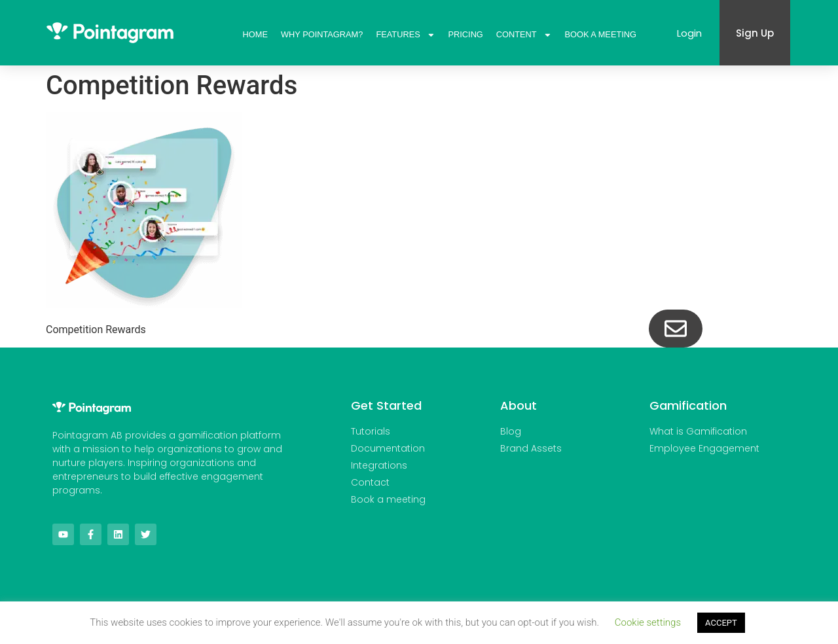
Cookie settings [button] (648, 622)
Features (405, 35)
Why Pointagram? (322, 34)
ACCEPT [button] (721, 623)
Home (255, 34)
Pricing (466, 34)
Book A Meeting (600, 34)
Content (524, 35)
